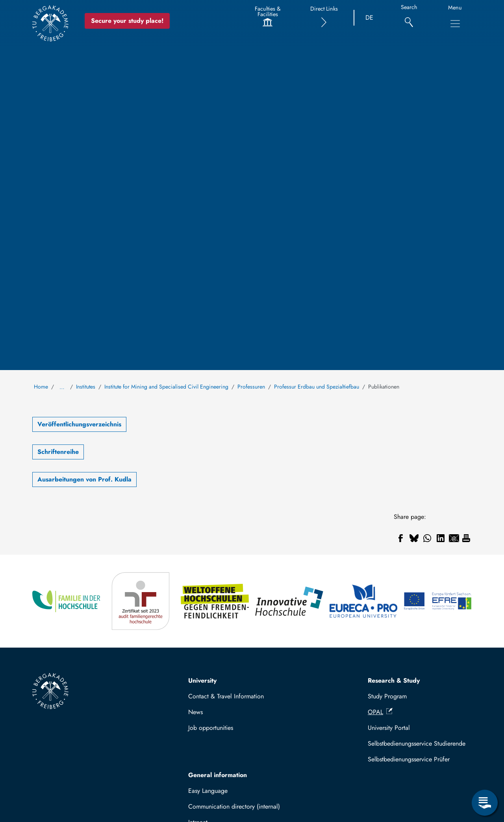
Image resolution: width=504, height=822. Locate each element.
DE (369, 18)
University (202, 680)
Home (41, 387)
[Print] (466, 538)
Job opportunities (211, 728)
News (195, 712)
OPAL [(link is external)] (380, 712)
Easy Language (208, 791)
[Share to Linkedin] (441, 538)
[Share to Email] (454, 538)
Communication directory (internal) (234, 806)
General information (218, 775)
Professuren (251, 387)
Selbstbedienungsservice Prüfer (409, 759)
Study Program (387, 696)
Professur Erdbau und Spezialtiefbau (317, 387)
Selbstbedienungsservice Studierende (417, 743)
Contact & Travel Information (226, 696)
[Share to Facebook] (400, 538)
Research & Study (394, 680)
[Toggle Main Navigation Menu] (455, 24)
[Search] (409, 18)
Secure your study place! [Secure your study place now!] (127, 21)
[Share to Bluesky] (414, 538)
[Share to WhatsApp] (427, 538)
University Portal (389, 728)
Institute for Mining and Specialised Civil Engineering (166, 387)
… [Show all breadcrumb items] (62, 387)
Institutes (86, 387)
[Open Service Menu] (485, 803)
